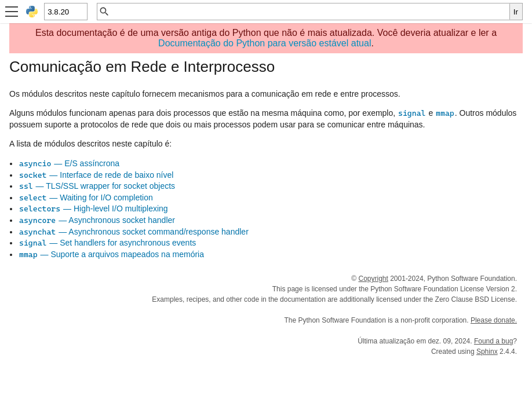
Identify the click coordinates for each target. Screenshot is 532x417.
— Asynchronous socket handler (97, 220)
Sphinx (487, 352)
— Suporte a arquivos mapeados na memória (111, 254)
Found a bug (493, 341)
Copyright (373, 279)
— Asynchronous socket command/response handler (134, 232)
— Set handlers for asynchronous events (107, 243)
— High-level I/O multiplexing (93, 209)
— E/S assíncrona (69, 163)
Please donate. (494, 320)
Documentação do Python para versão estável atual (265, 43)
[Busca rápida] (310, 12)
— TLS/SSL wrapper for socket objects (97, 186)
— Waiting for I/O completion (86, 197)
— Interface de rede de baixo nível (96, 175)
